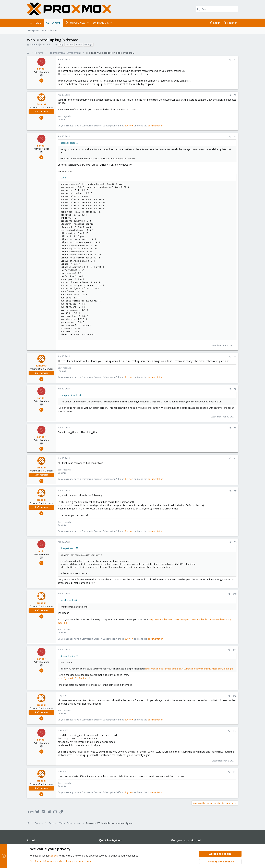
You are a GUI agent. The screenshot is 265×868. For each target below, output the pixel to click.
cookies (54, 856)
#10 (235, 594)
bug (61, 45)
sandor (33, 45)
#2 (235, 95)
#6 (235, 428)
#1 (235, 60)
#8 (235, 491)
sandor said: (67, 600)
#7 (235, 458)
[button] (88, 23)
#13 (235, 731)
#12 (235, 696)
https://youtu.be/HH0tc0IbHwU (74, 678)
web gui (88, 45)
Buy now (129, 126)
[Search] (217, 9)
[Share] (230, 60)
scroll (79, 45)
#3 (235, 137)
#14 (235, 772)
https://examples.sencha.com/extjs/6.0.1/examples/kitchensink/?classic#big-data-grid (189, 669)
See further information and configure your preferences (61, 861)
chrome (69, 45)
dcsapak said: (68, 143)
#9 (235, 542)
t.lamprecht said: (69, 395)
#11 (235, 650)
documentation (155, 126)
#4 (235, 357)
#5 (235, 389)
